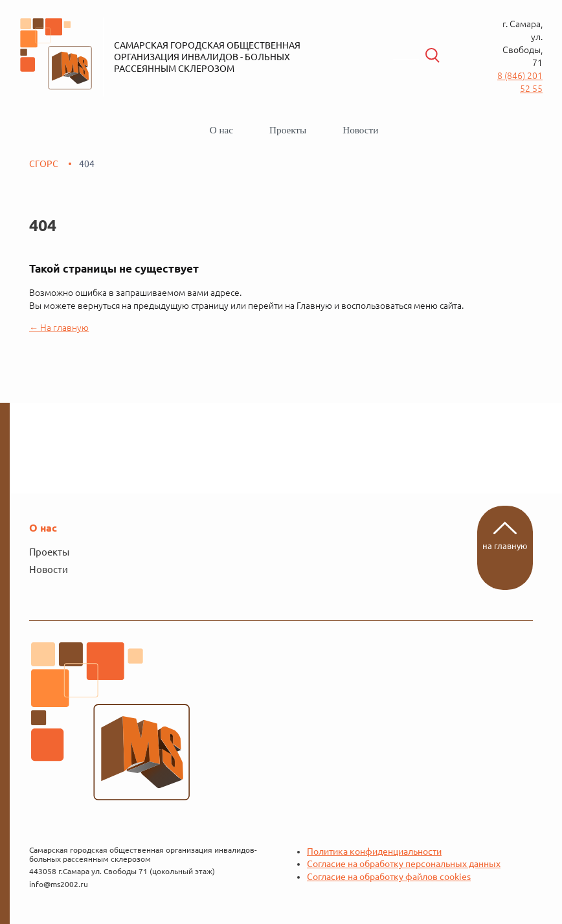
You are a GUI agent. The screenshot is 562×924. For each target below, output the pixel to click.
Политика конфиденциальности (374, 851)
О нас (221, 130)
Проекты (288, 130)
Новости (360, 130)
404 (87, 164)
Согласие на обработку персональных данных (404, 864)
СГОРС (44, 164)
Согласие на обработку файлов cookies (389, 877)
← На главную (59, 328)
